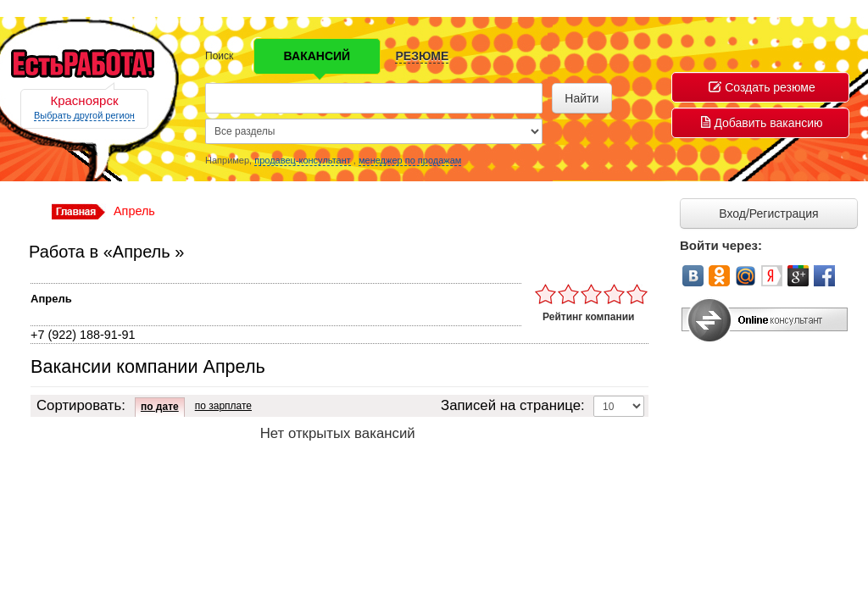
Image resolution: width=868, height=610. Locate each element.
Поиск (219, 56)
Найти (581, 98)
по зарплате (223, 406)
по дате (160, 407)
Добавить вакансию (762, 123)
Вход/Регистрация (768, 213)
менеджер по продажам (410, 160)
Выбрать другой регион (84, 115)
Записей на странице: (513, 405)
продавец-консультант (303, 160)
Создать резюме (762, 87)
